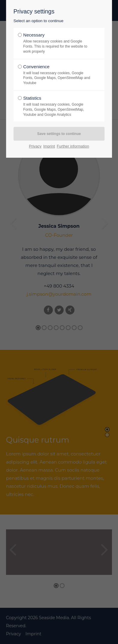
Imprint (49, 146)
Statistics (57, 106)
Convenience (57, 75)
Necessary (57, 43)
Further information (73, 146)
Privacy (35, 146)
